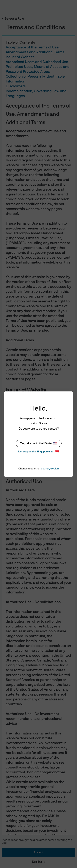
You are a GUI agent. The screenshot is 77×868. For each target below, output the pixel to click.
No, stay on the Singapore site (38, 452)
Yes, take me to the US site (39, 443)
